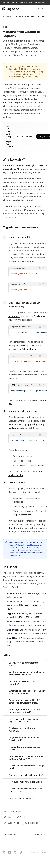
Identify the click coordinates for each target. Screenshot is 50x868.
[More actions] (47, 9)
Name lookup (13, 622)
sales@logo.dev (32, 545)
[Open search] (38, 9)
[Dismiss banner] (47, 2)
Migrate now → (41, 2)
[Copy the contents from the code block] (40, 268)
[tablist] (23, 385)
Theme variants (15, 593)
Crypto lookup (14, 613)
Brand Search (14, 630)
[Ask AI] (44, 268)
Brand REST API (15, 638)
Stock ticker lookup (16, 602)
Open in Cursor (25, 136)
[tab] (13, 385)
